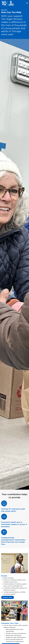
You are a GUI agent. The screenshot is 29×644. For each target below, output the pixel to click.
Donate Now (8, 597)
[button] (27, 3)
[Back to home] (8, 3)
